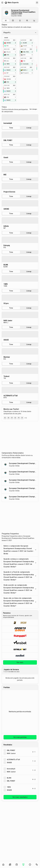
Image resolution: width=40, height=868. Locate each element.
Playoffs (20, 33)
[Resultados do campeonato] (20, 21)
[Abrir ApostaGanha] (20, 629)
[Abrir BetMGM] (20, 623)
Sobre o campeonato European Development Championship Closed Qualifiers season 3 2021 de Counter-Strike (20, 550)
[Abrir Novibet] (20, 656)
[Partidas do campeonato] (13, 21)
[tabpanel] (20, 120)
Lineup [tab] (29, 128)
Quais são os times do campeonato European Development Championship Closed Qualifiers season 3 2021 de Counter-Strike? (20, 602)
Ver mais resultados (20, 797)
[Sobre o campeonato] (6, 21)
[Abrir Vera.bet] (20, 642)
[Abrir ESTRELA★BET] (20, 649)
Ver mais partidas (20, 737)
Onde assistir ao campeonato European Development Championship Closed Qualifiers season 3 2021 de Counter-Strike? (20, 589)
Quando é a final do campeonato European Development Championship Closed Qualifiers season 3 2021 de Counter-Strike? (20, 576)
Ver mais (20, 662)
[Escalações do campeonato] (27, 21)
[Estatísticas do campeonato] (34, 21)
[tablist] (20, 21)
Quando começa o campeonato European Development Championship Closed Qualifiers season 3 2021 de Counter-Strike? (20, 563)
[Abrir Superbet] (20, 636)
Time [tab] (11, 128)
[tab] (6, 21)
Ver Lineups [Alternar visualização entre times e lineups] (33, 109)
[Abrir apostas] (37, 865)
